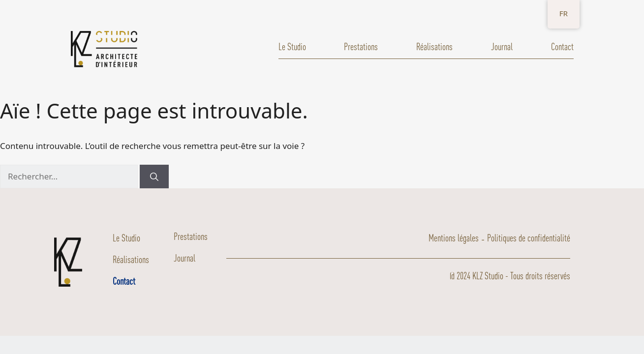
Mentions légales (454, 238)
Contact (562, 46)
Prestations (361, 46)
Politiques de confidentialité (529, 238)
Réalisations (434, 46)
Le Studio (292, 46)
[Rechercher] (154, 177)
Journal (502, 46)
